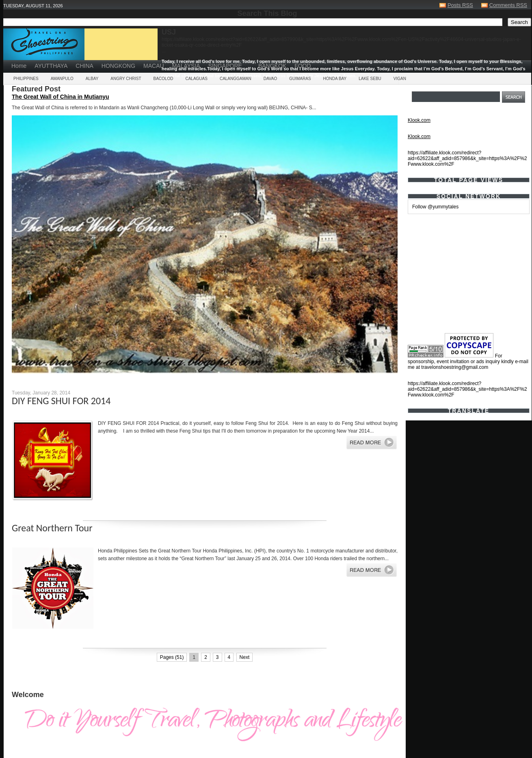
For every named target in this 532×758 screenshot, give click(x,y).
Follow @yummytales (435, 207)
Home (19, 66)
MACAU (154, 66)
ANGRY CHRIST (126, 79)
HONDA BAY (335, 79)
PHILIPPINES (26, 79)
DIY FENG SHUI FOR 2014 (61, 401)
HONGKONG (118, 66)
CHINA (84, 66)
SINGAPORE (225, 66)
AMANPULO (62, 79)
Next (245, 657)
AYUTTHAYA (51, 66)
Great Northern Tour (52, 528)
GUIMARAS (300, 79)
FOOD (303, 66)
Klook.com (419, 120)
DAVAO (270, 79)
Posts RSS (460, 5)
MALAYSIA (186, 66)
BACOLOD (163, 79)
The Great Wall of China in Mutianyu (61, 97)
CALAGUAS (196, 79)
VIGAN (400, 79)
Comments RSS (508, 5)
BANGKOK (272, 66)
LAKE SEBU (370, 79)
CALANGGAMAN (236, 79)
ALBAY (92, 79)
